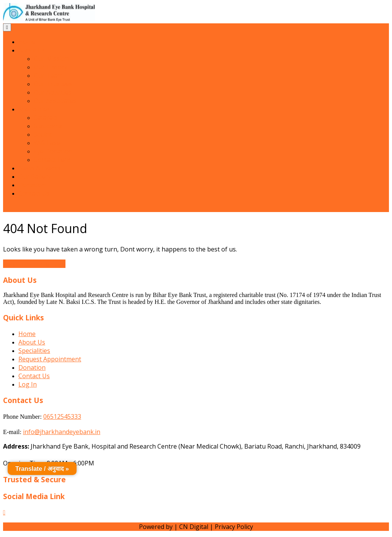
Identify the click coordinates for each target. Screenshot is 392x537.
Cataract (46, 118)
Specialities (34, 109)
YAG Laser (48, 143)
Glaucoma (48, 126)
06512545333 (62, 416)
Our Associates (55, 101)
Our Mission (51, 59)
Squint (43, 134)
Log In (28, 384)
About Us (32, 50)
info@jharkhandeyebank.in (62, 432)
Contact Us (34, 193)
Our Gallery (35, 176)
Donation (32, 185)
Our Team (48, 75)
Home (27, 42)
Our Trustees (53, 84)
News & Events (40, 168)
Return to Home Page (34, 264)
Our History (51, 67)
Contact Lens (52, 160)
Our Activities (53, 92)
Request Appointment (50, 359)
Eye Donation (53, 151)
